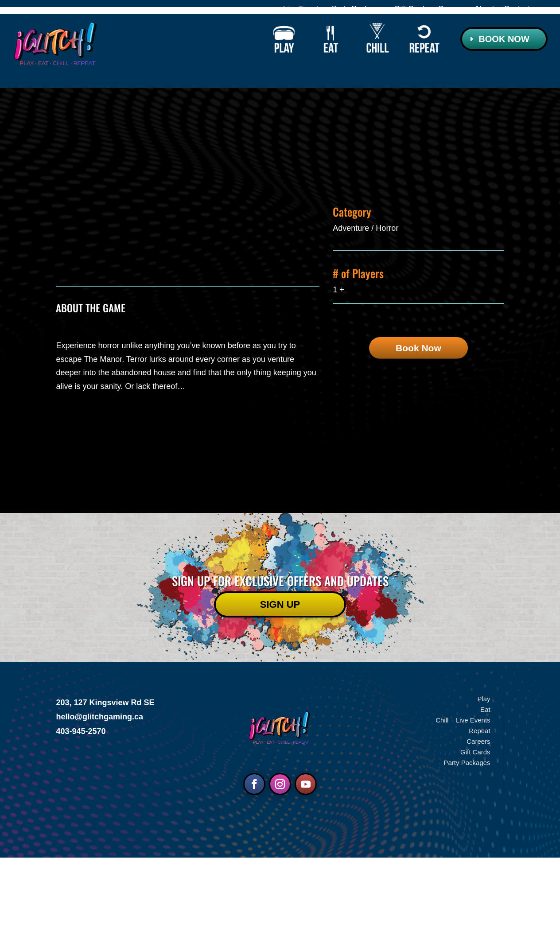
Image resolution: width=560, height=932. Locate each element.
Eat (485, 784)
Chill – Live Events (463, 794)
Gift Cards (411, 9)
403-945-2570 (81, 806)
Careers (451, 9)
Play (484, 773)
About (484, 9)
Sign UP (280, 679)
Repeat (479, 805)
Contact (517, 9)
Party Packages (358, 9)
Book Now (504, 39)
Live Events (303, 9)
